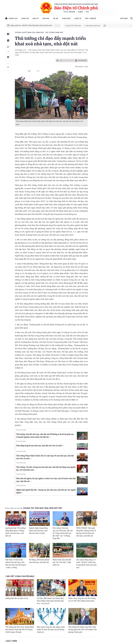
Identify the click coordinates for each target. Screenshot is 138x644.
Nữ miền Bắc (82, 60)
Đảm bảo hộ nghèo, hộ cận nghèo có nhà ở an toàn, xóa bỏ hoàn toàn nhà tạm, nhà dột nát (46, 480)
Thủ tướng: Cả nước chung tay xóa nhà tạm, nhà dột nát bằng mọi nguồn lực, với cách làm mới (46, 469)
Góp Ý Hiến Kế (91, 18)
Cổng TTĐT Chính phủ (73, 26)
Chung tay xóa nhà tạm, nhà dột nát (34, 508)
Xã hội (56, 18)
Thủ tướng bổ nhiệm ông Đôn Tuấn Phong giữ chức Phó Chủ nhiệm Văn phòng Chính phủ (83, 630)
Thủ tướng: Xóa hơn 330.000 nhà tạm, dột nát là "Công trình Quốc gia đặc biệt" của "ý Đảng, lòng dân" (63, 533)
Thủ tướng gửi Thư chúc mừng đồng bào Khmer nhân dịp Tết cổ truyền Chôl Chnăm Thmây (20, 630)
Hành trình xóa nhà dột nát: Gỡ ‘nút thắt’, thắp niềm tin (62, 562)
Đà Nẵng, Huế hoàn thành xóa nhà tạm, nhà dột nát (39, 561)
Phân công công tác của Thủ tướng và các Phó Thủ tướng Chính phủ (82, 600)
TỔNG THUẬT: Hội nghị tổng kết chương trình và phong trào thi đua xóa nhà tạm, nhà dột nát (86, 532)
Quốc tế (78, 18)
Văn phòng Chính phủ (92, 26)
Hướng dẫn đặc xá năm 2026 (17, 598)
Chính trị (25, 18)
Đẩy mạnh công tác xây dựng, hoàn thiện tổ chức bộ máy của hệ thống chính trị (51, 630)
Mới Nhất (124, 18)
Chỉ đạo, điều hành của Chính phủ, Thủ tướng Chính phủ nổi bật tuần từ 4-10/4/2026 (50, 601)
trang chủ (11, 18)
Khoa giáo (66, 18)
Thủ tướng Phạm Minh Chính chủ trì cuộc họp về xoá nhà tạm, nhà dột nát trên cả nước (45, 457)
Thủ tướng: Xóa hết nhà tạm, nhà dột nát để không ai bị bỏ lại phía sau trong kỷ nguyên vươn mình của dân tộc (45, 436)
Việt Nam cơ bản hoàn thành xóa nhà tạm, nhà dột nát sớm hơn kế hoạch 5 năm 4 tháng (16, 564)
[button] (56, 26)
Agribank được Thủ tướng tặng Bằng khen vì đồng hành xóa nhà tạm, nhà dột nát (15, 532)
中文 (87, 12)
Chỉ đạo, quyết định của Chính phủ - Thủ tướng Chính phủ (39, 32)
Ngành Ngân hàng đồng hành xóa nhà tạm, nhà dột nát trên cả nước (38, 531)
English (80, 12)
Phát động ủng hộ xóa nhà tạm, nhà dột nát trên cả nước (40, 446)
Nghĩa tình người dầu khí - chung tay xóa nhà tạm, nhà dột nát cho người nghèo (46, 491)
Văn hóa (46, 18)
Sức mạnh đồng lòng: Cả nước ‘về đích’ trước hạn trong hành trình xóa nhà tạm (86, 564)
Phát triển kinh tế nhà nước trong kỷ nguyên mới (28, 25)
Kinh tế (36, 18)
